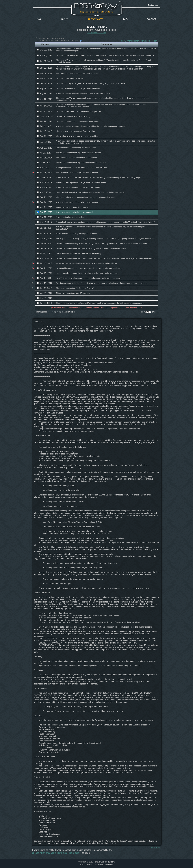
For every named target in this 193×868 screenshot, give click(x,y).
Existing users (154, 5)
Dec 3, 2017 (44, 142)
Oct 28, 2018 (44, 84)
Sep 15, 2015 (45, 212)
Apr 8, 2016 (44, 187)
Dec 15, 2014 (45, 228)
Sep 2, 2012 (44, 278)
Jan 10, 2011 (44, 303)
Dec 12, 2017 (45, 136)
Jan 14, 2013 (44, 263)
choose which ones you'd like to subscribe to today (56, 853)
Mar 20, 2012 (45, 293)
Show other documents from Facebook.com (139, 41)
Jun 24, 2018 (44, 112)
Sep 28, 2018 (45, 88)
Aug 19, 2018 (45, 93)
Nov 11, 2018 (45, 79)
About (65, 19)
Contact (152, 19)
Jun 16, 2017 (44, 158)
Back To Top (156, 848)
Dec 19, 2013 (45, 244)
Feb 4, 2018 (44, 126)
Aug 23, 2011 (45, 298)
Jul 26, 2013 (44, 254)
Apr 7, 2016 (44, 192)
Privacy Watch (96, 19)
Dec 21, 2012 (45, 268)
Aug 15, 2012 (45, 283)
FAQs (126, 19)
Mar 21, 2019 (45, 50)
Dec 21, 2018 (45, 68)
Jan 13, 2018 (44, 131)
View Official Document (96, 33)
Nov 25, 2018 (45, 74)
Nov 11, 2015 (45, 207)
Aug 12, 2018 (45, 99)
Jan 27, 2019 (44, 61)
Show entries (149, 312)
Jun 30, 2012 (44, 288)
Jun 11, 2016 (44, 173)
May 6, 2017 (44, 163)
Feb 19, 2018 (45, 121)
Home (39, 19)
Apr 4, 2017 (44, 168)
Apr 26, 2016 (44, 183)
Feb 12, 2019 (45, 56)
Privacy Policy (86, 864)
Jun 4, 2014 (44, 234)
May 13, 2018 (45, 116)
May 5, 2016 (44, 178)
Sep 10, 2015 (45, 217)
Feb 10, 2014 (45, 239)
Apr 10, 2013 (44, 258)
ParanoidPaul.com (107, 862)
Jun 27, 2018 (44, 106)
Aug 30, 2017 (45, 148)
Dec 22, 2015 (45, 197)
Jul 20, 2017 (44, 153)
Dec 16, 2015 (45, 202)
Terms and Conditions (104, 864)
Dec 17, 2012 (45, 273)
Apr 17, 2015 (44, 222)
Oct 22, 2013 (44, 249)
